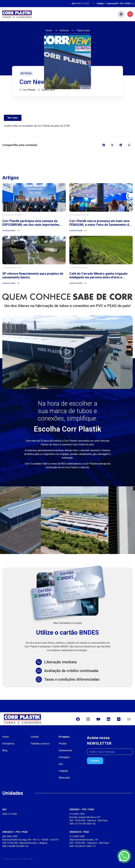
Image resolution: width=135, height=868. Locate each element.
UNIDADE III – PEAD (79, 832)
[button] (121, 14)
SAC (4, 809)
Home (49, 30)
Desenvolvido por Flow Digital (18, 859)
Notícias (64, 30)
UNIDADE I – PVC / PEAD (82, 809)
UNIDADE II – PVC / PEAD (15, 832)
